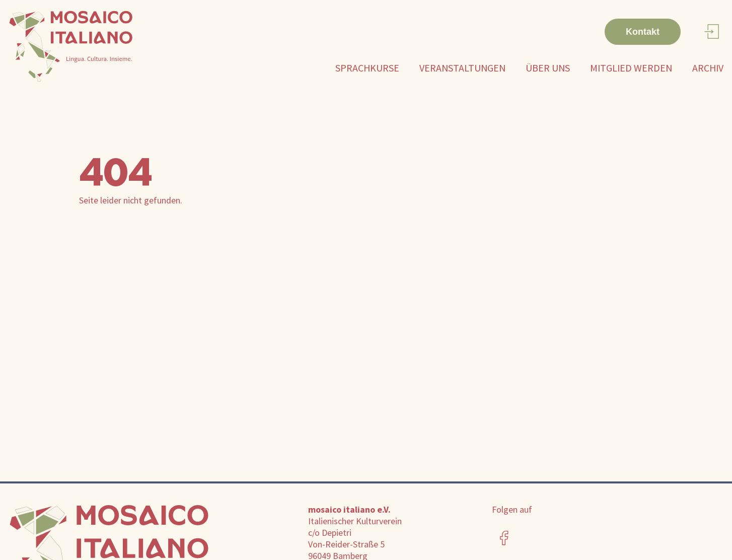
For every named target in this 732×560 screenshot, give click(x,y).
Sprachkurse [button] (367, 68)
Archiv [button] (708, 68)
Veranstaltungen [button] (462, 68)
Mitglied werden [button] (631, 68)
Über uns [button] (548, 68)
